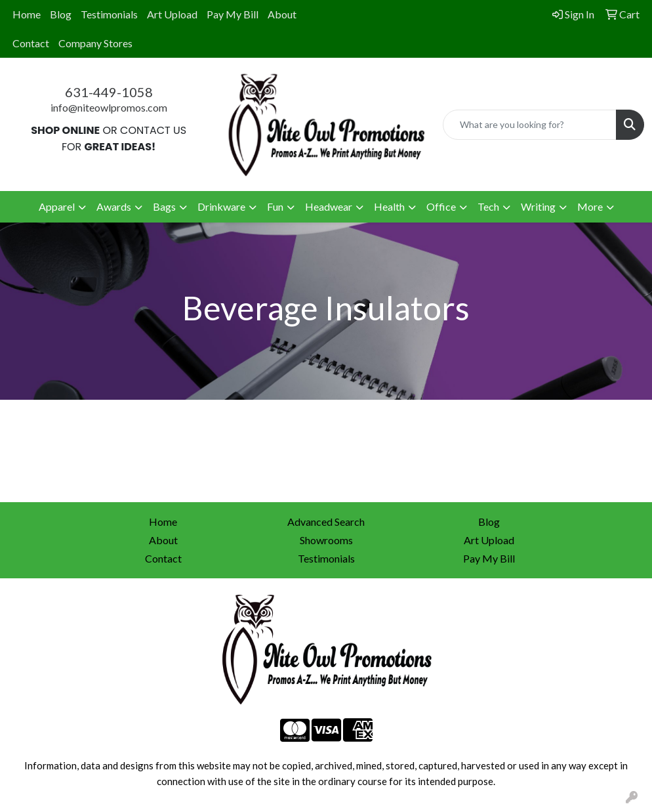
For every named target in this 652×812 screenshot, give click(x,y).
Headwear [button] (329, 206)
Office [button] (441, 206)
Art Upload (172, 14)
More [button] (590, 206)
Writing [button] (538, 206)
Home (27, 14)
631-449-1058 (109, 92)
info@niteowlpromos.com (109, 107)
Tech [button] (488, 206)
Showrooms (326, 540)
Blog (61, 14)
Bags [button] (164, 206)
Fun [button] (275, 206)
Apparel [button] (57, 206)
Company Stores (95, 43)
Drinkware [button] (221, 206)
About (282, 14)
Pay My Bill (233, 14)
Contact (31, 43)
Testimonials (109, 14)
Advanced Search (326, 522)
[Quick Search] (530, 125)
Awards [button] (114, 206)
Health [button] (389, 206)
